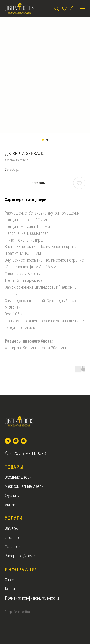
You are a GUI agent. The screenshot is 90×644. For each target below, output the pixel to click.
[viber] (24, 441)
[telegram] (8, 441)
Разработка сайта (17, 612)
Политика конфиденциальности (32, 598)
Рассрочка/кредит (21, 556)
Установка (14, 547)
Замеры (12, 528)
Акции (10, 505)
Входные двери (18, 477)
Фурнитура (14, 495)
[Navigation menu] (83, 8)
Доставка (13, 537)
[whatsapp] (16, 441)
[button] (57, 8)
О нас (9, 580)
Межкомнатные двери (24, 486)
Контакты (13, 589)
